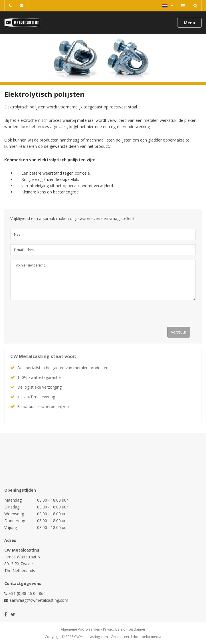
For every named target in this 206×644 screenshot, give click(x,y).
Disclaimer (137, 629)
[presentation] (54, 316)
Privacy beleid (114, 629)
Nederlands (168, 5)
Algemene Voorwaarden (80, 629)
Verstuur (179, 332)
